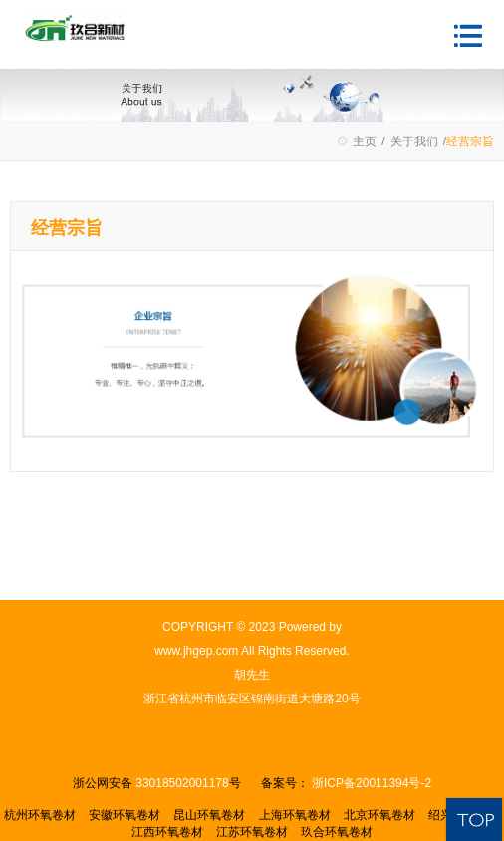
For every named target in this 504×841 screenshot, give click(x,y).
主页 (365, 141)
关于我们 (414, 141)
